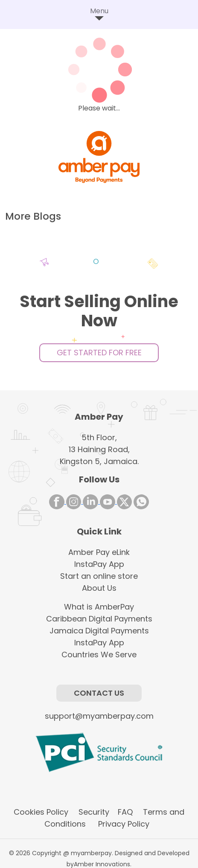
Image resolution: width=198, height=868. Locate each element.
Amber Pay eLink (99, 552)
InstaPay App (99, 564)
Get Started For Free (99, 353)
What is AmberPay (99, 607)
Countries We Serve (99, 655)
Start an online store (99, 576)
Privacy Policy (122, 824)
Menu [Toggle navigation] (99, 14)
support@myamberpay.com (99, 716)
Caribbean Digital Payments (99, 619)
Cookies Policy (41, 812)
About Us (99, 588)
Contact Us (99, 693)
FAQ (125, 812)
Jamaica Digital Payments (99, 631)
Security (93, 812)
